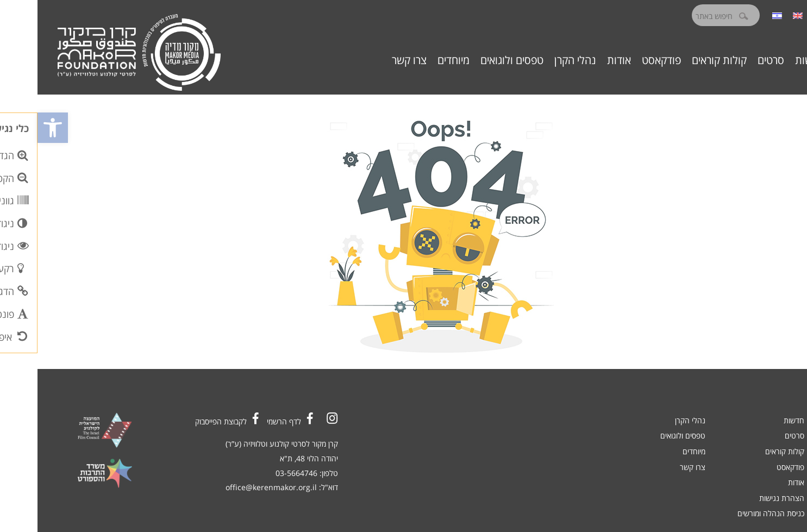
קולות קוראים (682, 60)
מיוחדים (416, 60)
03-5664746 (259, 473)
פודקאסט (624, 60)
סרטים (733, 60)
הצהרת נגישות (744, 498)
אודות (581, 60)
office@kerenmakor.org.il (234, 487)
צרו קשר (372, 60)
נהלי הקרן (538, 60)
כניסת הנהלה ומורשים (733, 513)
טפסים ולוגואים (474, 60)
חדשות (772, 60)
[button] (15, 128)
